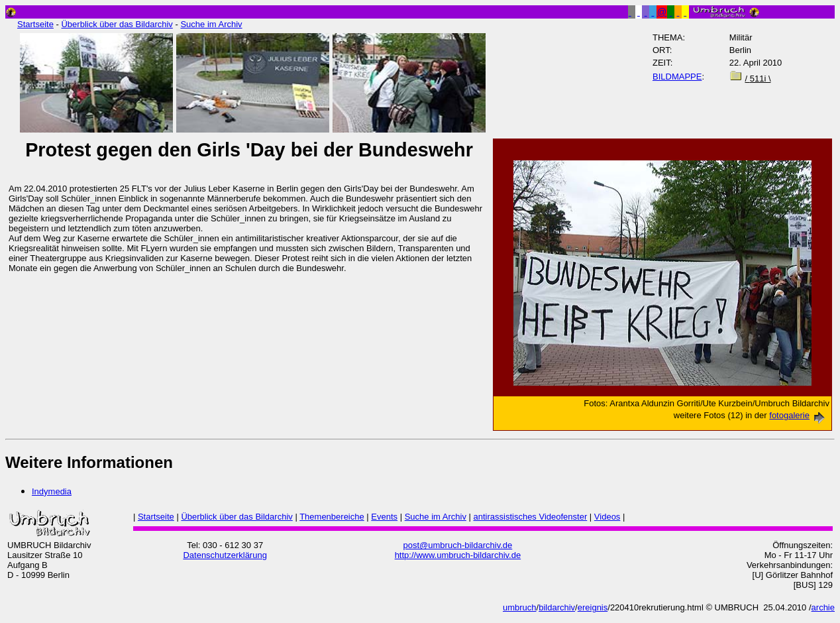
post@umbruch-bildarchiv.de (458, 545)
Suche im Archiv (211, 24)
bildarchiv (557, 607)
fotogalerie (799, 415)
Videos (607, 517)
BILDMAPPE (677, 77)
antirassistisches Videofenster (531, 517)
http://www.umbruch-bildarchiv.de (458, 555)
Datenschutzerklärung (225, 555)
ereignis (593, 607)
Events (384, 517)
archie (823, 607)
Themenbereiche (332, 517)
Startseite (35, 24)
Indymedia (52, 491)
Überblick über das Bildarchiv (117, 24)
